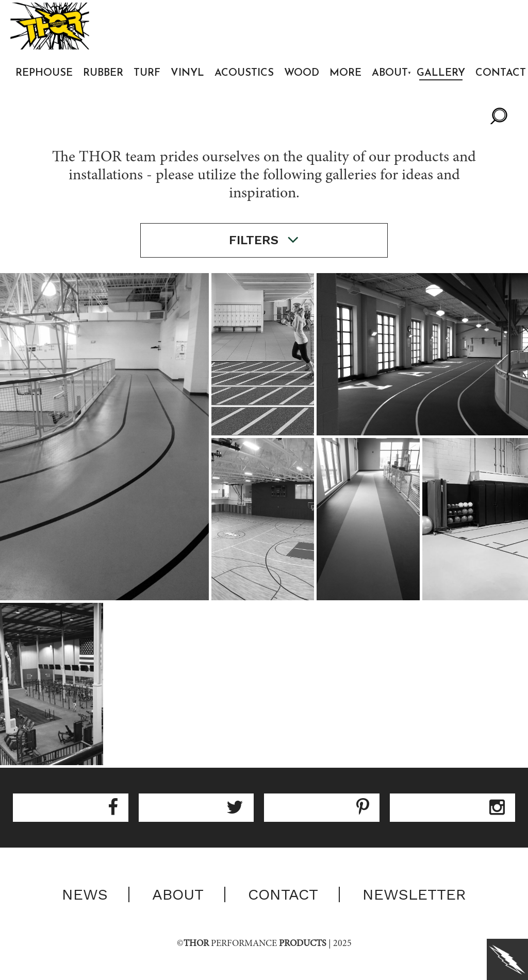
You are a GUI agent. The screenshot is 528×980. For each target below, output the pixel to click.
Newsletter (414, 894)
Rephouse (44, 73)
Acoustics (244, 73)
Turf (147, 73)
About (390, 73)
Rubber (103, 73)
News (85, 894)
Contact (283, 894)
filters (264, 240)
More (345, 73)
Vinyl (187, 73)
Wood (302, 73)
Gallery (441, 73)
